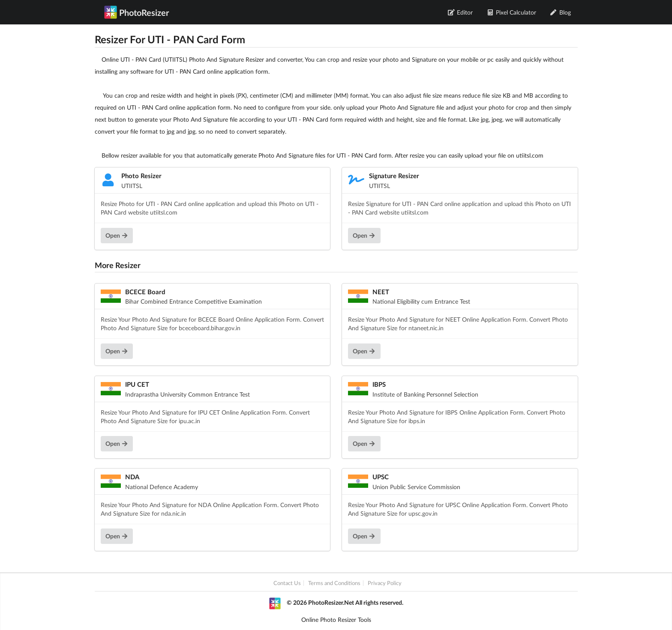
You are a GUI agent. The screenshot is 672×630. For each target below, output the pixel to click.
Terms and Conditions (334, 583)
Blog (560, 12)
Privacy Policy (385, 583)
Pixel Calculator (511, 12)
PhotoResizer (136, 12)
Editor (460, 12)
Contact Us (287, 583)
